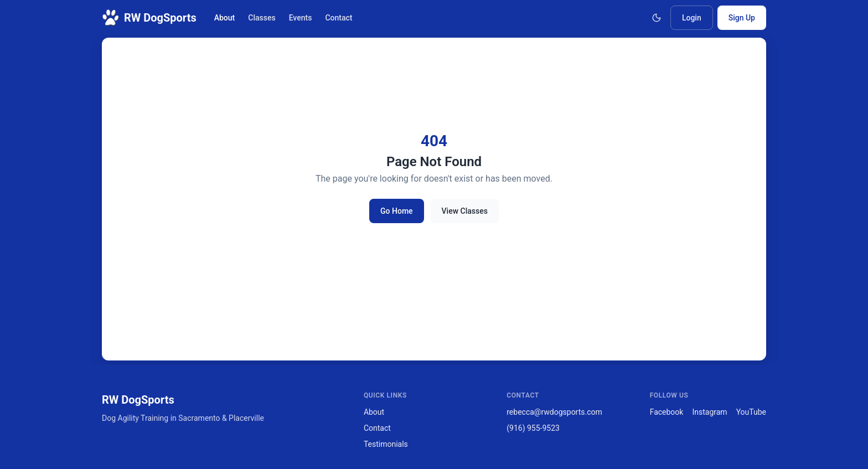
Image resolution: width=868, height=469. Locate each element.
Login (692, 18)
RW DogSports (149, 18)
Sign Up (742, 18)
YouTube (751, 412)
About (225, 18)
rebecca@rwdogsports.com (554, 412)
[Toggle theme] (657, 18)
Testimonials (386, 444)
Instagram (709, 412)
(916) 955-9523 (533, 428)
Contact (339, 18)
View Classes (465, 211)
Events (301, 18)
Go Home (397, 211)
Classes (262, 18)
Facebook (667, 412)
